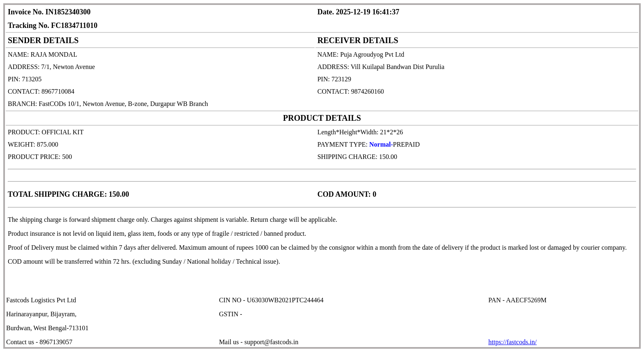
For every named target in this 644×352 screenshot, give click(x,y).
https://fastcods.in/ (513, 342)
